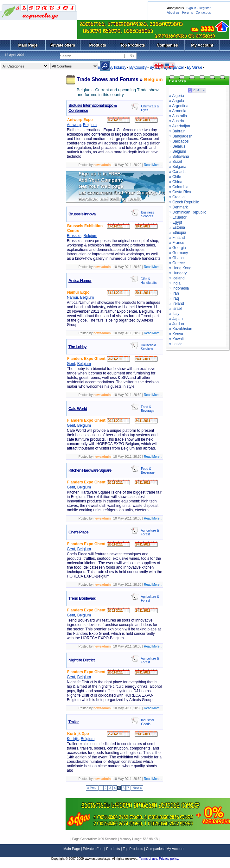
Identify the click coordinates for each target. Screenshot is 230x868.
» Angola (177, 101)
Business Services (147, 214)
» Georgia (178, 248)
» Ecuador (178, 217)
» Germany (179, 253)
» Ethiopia (178, 233)
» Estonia (177, 227)
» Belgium (178, 151)
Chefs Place (78, 532)
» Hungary (178, 273)
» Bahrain (177, 131)
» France (177, 243)
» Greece (177, 263)
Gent (71, 364)
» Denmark (179, 207)
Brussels (74, 236)
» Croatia (177, 197)
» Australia (178, 116)
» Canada (177, 172)
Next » (137, 788)
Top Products (132, 45)
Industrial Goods (147, 722)
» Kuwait (176, 339)
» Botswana (179, 156)
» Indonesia (179, 288)
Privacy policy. (169, 859)
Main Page (28, 45)
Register (204, 8)
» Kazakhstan (181, 329)
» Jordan (177, 324)
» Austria (177, 121)
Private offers (63, 45)
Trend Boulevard (82, 598)
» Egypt (176, 222)
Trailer (73, 722)
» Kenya (176, 334)
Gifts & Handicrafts (149, 281)
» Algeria (177, 96)
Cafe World (78, 408)
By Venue (195, 67)
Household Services (148, 347)
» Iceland (177, 278)
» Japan (176, 319)
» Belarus (177, 146)
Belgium (153, 79)
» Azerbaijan (180, 126)
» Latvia (176, 344)
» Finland (177, 238)
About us (173, 13)
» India (175, 283)
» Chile (175, 177)
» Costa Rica (180, 192)
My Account (202, 45)
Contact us (203, 13)
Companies (167, 45)
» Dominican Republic (188, 212)
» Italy (174, 314)
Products (97, 45)
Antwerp (74, 125)
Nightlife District (81, 660)
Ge (132, 56)
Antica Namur (80, 281)
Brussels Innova (82, 214)
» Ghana (176, 258)
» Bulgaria (178, 167)
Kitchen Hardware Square (90, 470)
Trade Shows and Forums (108, 79)
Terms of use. (149, 859)
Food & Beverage (148, 409)
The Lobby (77, 347)
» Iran (174, 293)
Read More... (153, 165)
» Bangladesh (181, 136)
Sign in (191, 8)
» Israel (175, 309)
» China (176, 182)
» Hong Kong (180, 268)
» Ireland (177, 303)
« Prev (92, 788)
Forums (188, 13)
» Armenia (178, 111)
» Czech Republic (184, 202)
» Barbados (179, 141)
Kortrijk (73, 739)
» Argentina (179, 106)
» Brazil (176, 162)
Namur (72, 297)
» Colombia (179, 187)
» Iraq (174, 298)
